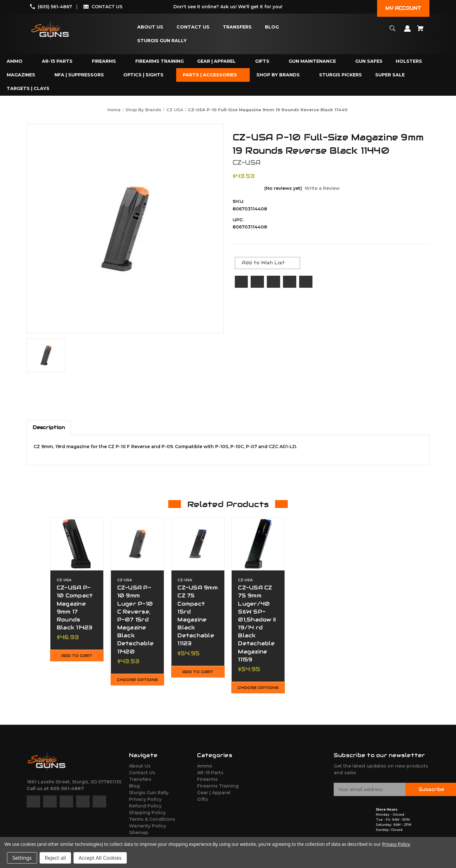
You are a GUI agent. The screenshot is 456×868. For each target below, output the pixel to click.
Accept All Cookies (100, 858)
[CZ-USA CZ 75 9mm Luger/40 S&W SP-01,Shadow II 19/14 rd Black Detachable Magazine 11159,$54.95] (258, 544)
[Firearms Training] (160, 61)
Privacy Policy (145, 804)
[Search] (392, 31)
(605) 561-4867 (55, 7)
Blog (134, 790)
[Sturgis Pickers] (340, 75)
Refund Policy (145, 810)
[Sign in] (408, 32)
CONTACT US (107, 7)
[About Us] (150, 27)
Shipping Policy (147, 817)
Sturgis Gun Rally (149, 797)
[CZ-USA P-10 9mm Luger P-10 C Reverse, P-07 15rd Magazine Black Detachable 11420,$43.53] (137, 544)
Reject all (55, 858)
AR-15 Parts (210, 777)
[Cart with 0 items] (421, 31)
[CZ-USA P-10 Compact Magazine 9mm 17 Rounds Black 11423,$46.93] (77, 544)
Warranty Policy (148, 830)
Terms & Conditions (152, 824)
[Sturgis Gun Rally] (162, 41)
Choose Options (137, 682)
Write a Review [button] (322, 188)
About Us (140, 770)
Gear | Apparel (214, 797)
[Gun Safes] (369, 61)
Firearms (207, 784)
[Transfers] (237, 27)
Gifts (203, 804)
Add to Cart (77, 656)
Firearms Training (218, 790)
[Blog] (272, 27)
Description (49, 427)
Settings (22, 858)
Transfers (140, 784)
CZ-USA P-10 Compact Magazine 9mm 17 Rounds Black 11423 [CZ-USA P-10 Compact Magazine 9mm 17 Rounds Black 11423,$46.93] (75, 608)
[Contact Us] (193, 27)
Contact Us (142, 777)
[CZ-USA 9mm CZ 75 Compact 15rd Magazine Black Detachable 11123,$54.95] (198, 544)
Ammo (205, 770)
